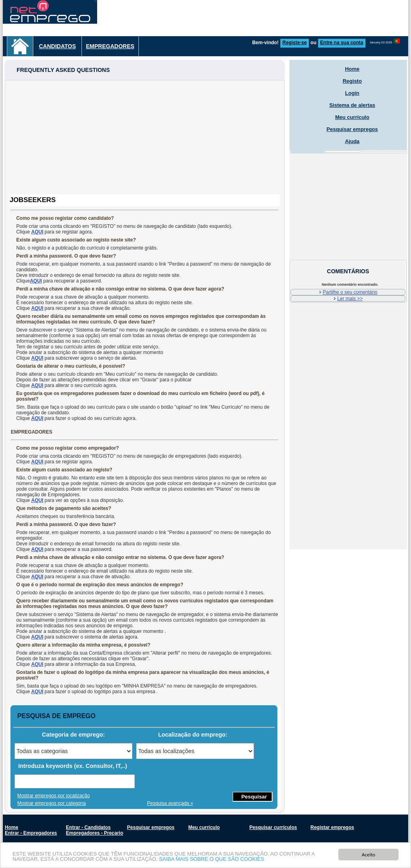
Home (352, 69)
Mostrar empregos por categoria (52, 803)
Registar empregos (332, 827)
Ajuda (352, 141)
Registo (352, 81)
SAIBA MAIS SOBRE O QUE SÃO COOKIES (212, 859)
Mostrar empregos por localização (54, 796)
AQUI (37, 232)
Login (352, 93)
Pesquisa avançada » (170, 803)
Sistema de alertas (352, 105)
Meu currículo (352, 117)
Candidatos (57, 46)
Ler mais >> (350, 299)
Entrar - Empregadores (31, 833)
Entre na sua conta (342, 43)
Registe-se (295, 43)
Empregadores (110, 46)
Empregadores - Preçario (95, 833)
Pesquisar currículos (273, 827)
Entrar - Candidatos (88, 827)
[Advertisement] (145, 137)
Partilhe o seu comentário (350, 292)
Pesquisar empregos (352, 129)
